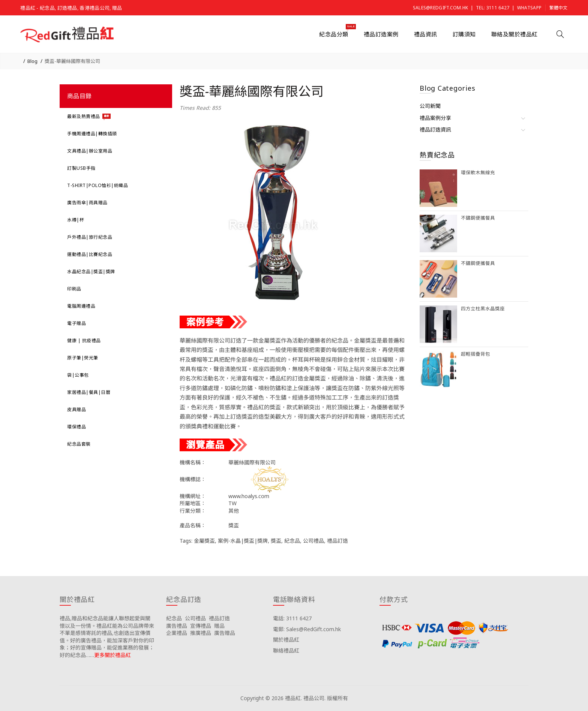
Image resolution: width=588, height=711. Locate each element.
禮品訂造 (337, 541)
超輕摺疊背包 (475, 354)
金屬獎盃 (204, 541)
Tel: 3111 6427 (493, 8)
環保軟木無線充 (478, 173)
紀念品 (292, 541)
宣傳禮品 (201, 626)
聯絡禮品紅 (286, 650)
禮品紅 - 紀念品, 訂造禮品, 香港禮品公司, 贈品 (71, 8)
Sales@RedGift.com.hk (441, 8)
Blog (32, 61)
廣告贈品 (225, 633)
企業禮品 (177, 633)
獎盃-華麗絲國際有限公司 (72, 61)
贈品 (219, 626)
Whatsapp (529, 8)
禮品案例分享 (435, 118)
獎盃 (276, 541)
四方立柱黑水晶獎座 (483, 309)
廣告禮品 (177, 626)
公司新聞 (430, 106)
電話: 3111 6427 (292, 618)
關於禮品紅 (286, 640)
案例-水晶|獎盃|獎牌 (243, 541)
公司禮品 (313, 541)
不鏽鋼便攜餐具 (478, 218)
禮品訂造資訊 (435, 129)
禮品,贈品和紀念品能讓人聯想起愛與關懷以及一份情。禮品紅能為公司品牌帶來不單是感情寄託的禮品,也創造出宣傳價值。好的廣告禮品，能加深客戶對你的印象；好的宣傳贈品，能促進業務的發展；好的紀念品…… (107, 637)
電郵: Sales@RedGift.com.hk (307, 629)
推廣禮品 (201, 633)
